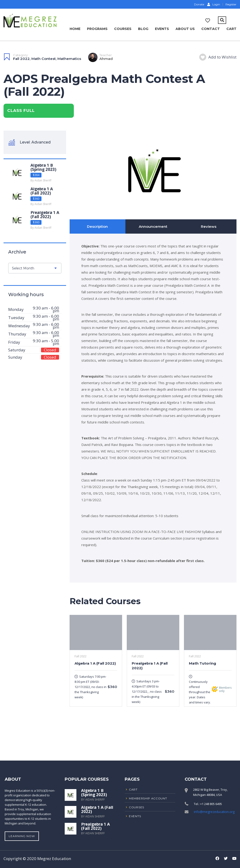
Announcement (153, 226)
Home (75, 29)
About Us (185, 29)
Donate (199, 4)
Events (162, 29)
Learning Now (22, 836)
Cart (231, 29)
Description (97, 226)
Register (231, 4)
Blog (143, 29)
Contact (211, 29)
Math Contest (44, 58)
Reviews (209, 226)
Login (214, 4)
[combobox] (35, 268)
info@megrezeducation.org (213, 812)
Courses (123, 29)
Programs (97, 29)
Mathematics (69, 58)
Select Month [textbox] (23, 268)
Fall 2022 (21, 58)
